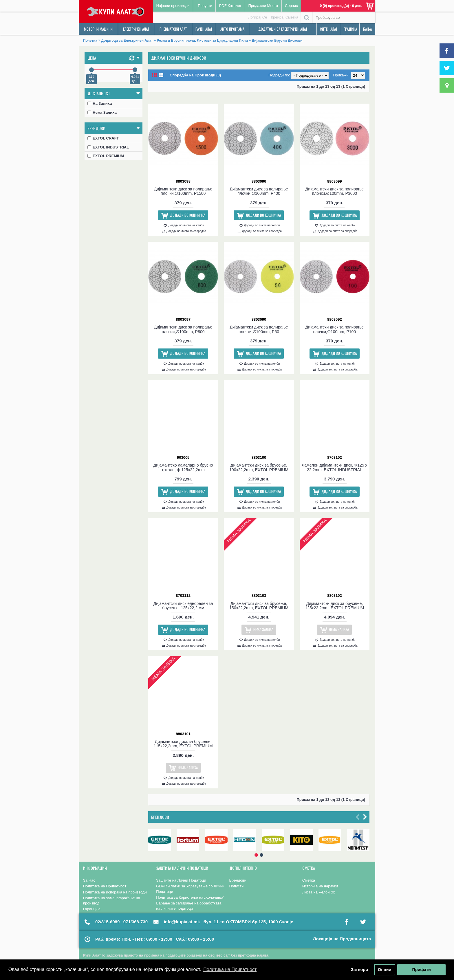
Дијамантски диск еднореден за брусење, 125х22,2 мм (183, 606)
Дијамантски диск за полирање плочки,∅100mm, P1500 (183, 191)
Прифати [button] (421, 970)
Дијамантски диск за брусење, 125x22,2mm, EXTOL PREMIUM (334, 606)
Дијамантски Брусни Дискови (277, 41)
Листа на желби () (319, 892)
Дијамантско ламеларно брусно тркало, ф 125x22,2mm (183, 467)
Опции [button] (385, 970)
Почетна (90, 41)
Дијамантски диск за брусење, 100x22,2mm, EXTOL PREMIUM (259, 467)
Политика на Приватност (105, 886)
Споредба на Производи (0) (195, 75)
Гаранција (92, 909)
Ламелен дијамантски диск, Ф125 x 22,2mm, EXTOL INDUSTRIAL (334, 467)
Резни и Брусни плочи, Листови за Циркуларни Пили (203, 41)
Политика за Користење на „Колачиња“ (190, 897)
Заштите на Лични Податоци (181, 880)
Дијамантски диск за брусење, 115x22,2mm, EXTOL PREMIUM (183, 744)
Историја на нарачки (320, 886)
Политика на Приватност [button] (230, 969)
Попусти (237, 886)
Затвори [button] (359, 970)
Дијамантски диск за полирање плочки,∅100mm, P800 (183, 329)
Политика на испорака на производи (115, 892)
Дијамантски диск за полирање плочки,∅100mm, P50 (259, 329)
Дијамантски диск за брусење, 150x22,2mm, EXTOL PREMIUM (259, 606)
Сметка (309, 880)
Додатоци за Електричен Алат (127, 41)
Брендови (160, 817)
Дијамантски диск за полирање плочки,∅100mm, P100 (335, 329)
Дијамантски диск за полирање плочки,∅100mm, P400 (259, 191)
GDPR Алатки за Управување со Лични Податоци (190, 889)
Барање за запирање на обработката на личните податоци (189, 906)
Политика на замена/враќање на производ (112, 901)
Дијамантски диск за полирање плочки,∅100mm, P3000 (335, 191)
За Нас (89, 880)
